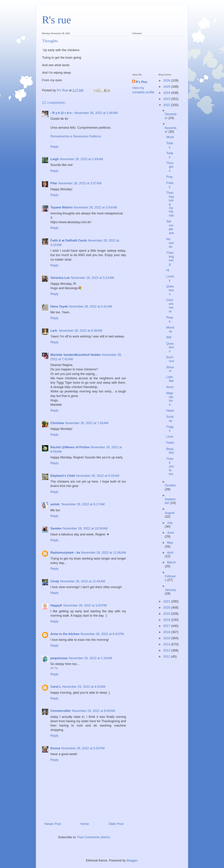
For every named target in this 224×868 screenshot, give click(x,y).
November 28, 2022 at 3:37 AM (80, 183)
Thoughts (170, 167)
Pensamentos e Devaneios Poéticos (76, 136)
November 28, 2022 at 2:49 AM (81, 159)
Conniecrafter (61, 711)
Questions (170, 290)
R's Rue (141, 82)
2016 (167, 632)
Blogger (132, 860)
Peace (170, 319)
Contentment (170, 306)
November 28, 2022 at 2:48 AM (96, 113)
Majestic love (170, 399)
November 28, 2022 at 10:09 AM (85, 528)
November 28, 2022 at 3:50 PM (85, 605)
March (171, 562)
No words (170, 243)
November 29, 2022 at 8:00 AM (94, 711)
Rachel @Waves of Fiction (70, 447)
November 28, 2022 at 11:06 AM (104, 553)
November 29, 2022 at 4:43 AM (84, 687)
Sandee (56, 528)
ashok (55, 504)
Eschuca (170, 359)
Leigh (55, 159)
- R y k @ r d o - (62, 113)
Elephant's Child (63, 476)
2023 (167, 99)
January (170, 590)
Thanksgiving (170, 258)
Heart (170, 411)
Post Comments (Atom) (94, 837)
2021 (167, 601)
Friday (170, 185)
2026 (167, 81)
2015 (167, 638)
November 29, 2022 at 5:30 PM (83, 748)
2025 (167, 87)
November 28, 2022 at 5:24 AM (92, 278)
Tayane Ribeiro (62, 207)
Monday (170, 329)
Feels (170, 443)
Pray (169, 177)
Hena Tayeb (59, 306)
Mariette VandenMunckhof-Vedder (76, 355)
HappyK (56, 605)
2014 (167, 644)
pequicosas (59, 658)
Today (170, 145)
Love (170, 437)
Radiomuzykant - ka (65, 553)
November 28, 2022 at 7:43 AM (87, 423)
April (170, 553)
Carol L (56, 687)
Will (169, 337)
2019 (167, 614)
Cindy (55, 581)
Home (85, 824)
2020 (167, 608)
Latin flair (170, 379)
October (170, 485)
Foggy (170, 429)
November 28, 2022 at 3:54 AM (95, 207)
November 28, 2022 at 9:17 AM (83, 504)
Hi (168, 270)
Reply (54, 147)
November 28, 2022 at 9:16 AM (98, 476)
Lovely (170, 278)
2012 (167, 657)
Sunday (170, 419)
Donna (55, 748)
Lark (54, 331)
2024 (167, 93)
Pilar (54, 183)
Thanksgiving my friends (170, 204)
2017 (167, 626)
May (170, 543)
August (170, 513)
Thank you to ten (170, 466)
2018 (167, 620)
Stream (170, 369)
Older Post (116, 824)
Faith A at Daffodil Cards (69, 240)
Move (170, 137)
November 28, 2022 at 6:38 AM (81, 331)
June (170, 533)
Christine (57, 423)
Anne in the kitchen (65, 634)
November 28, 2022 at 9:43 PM (102, 634)
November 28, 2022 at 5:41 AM (91, 306)
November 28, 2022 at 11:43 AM (83, 581)
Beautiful (170, 451)
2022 (167, 105)
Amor (170, 387)
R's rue (57, 20)
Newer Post (53, 824)
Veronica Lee (60, 278)
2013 (167, 650)
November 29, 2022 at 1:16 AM (90, 658)
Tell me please (170, 227)
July (170, 523)
